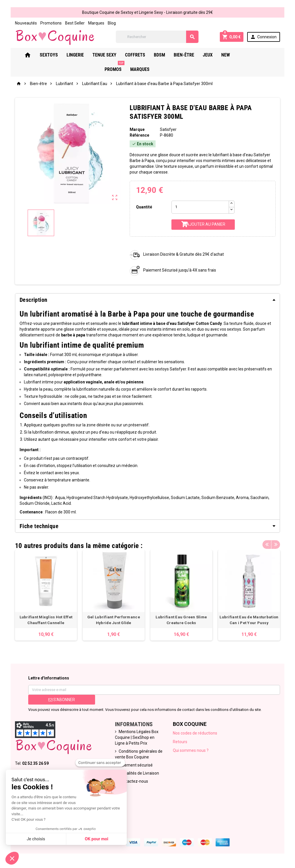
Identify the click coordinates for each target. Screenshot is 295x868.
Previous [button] (267, 544)
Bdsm (167, 55)
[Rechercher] (157, 37)
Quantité (144, 207)
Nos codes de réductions (195, 733)
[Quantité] (200, 207)
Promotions (51, 23)
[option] (46, 595)
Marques (96, 23)
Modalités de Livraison (139, 773)
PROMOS (256, 53)
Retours (180, 742)
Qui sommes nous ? (191, 750)
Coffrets (143, 55)
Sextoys (57, 55)
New (233, 55)
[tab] (147, 300)
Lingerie (83, 55)
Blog (112, 23)
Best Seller (75, 23)
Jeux (215, 55)
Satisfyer (168, 129)
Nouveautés (26, 23)
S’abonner (62, 700)
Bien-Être (192, 55)
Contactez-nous (133, 781)
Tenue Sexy (112, 55)
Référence (139, 135)
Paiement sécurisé (136, 765)
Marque (137, 129)
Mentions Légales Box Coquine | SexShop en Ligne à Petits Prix (137, 737)
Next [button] (276, 544)
